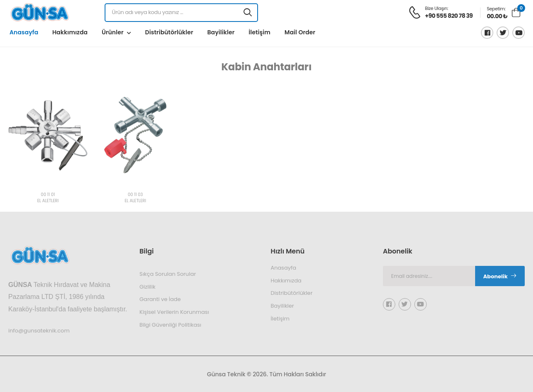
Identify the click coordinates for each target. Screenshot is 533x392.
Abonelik (500, 276)
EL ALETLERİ (48, 201)
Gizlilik (147, 286)
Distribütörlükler (169, 32)
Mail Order (300, 32)
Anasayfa (24, 32)
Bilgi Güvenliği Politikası (170, 324)
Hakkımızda (70, 32)
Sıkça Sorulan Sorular (168, 274)
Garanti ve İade (160, 299)
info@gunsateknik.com (39, 330)
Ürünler (113, 32)
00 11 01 (48, 195)
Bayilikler (221, 32)
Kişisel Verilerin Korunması (174, 312)
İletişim (259, 32)
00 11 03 (135, 195)
